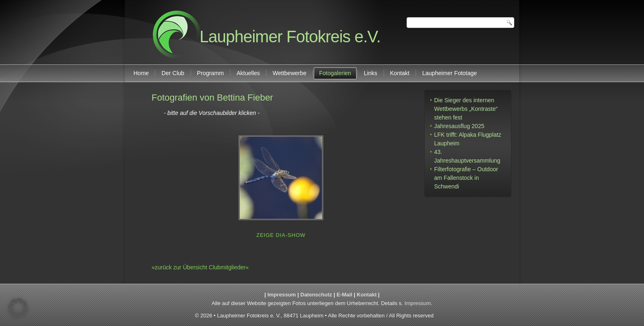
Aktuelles (248, 73)
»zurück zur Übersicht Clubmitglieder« (200, 267)
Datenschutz (316, 295)
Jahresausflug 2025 (459, 126)
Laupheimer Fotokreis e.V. (290, 37)
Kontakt (400, 73)
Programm (210, 73)
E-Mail (344, 295)
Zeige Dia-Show (281, 235)
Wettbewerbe (290, 73)
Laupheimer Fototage (450, 73)
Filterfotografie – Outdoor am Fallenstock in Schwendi (466, 178)
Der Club (173, 73)
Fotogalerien (335, 73)
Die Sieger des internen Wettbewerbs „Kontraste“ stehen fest (466, 109)
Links (371, 73)
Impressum (282, 295)
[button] (18, 308)
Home (141, 73)
